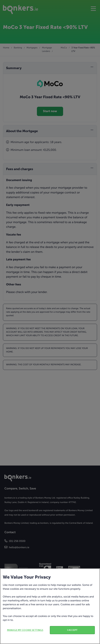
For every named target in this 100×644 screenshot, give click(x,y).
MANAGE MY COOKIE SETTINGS (25, 630)
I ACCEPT (72, 630)
